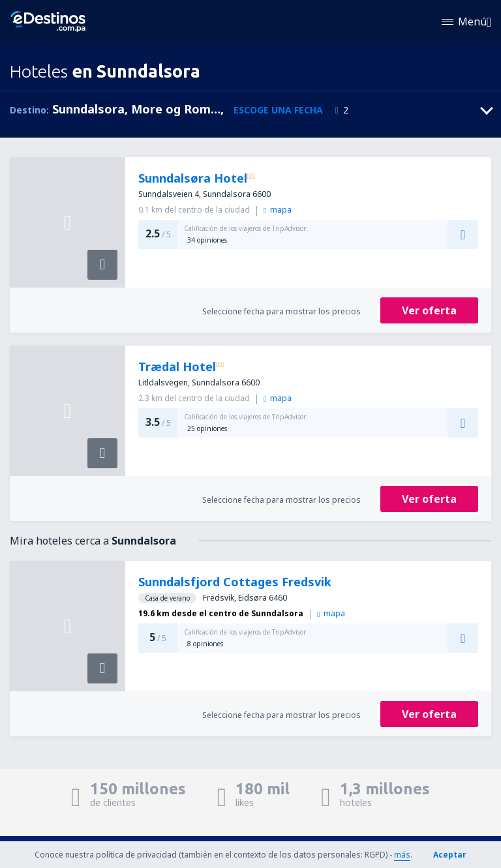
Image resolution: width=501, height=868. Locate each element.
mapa (277, 210)
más (402, 855)
